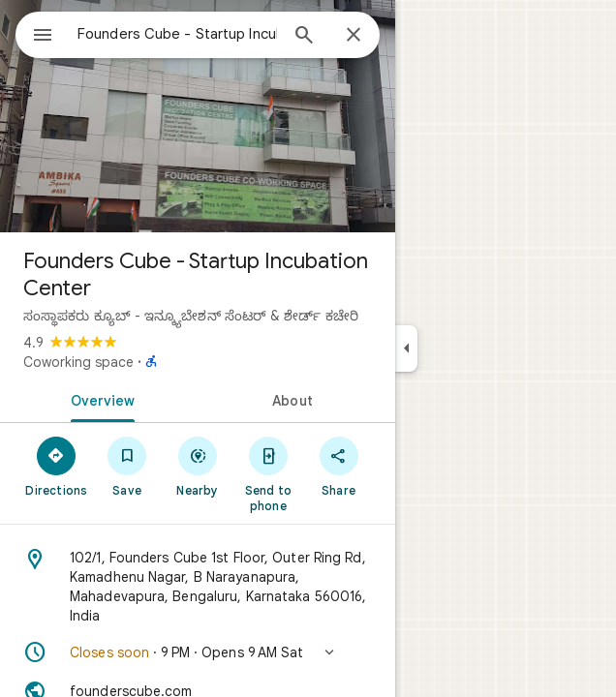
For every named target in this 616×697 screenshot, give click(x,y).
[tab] (99, 399)
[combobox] (177, 34)
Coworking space (78, 362)
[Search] (304, 37)
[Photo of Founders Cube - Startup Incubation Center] (198, 116)
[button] (198, 652)
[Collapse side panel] (406, 348)
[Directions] (57, 466)
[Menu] (43, 37)
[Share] (339, 466)
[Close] (354, 36)
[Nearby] (198, 466)
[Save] (127, 466)
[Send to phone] (268, 473)
